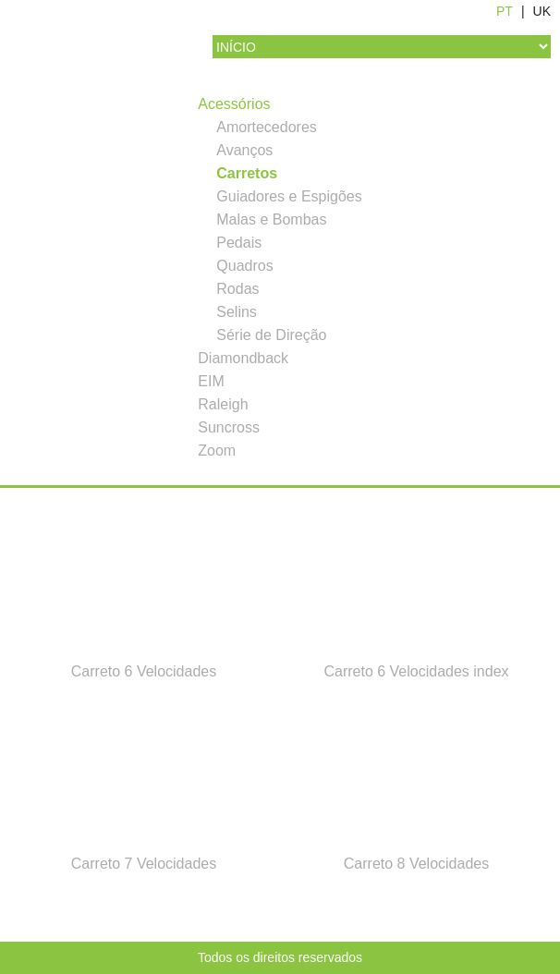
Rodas (237, 289)
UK (542, 11)
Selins (237, 312)
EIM (211, 381)
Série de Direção (271, 335)
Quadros (244, 266)
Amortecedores (267, 127)
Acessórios (234, 104)
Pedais (239, 243)
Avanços (244, 150)
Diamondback (243, 358)
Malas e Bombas (271, 219)
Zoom (217, 450)
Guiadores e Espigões (289, 196)
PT (505, 11)
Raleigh (223, 404)
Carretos (247, 173)
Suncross (229, 427)
